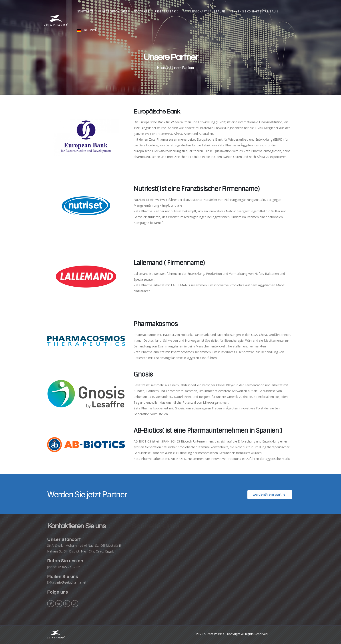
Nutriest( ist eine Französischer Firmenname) (196, 189)
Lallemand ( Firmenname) (169, 263)
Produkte (142, 12)
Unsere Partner (182, 68)
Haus (161, 68)
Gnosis (143, 374)
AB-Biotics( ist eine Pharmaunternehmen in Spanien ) (208, 431)
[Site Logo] (56, 20)
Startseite (85, 12)
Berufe (219, 12)
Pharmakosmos (155, 324)
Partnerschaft (195, 12)
